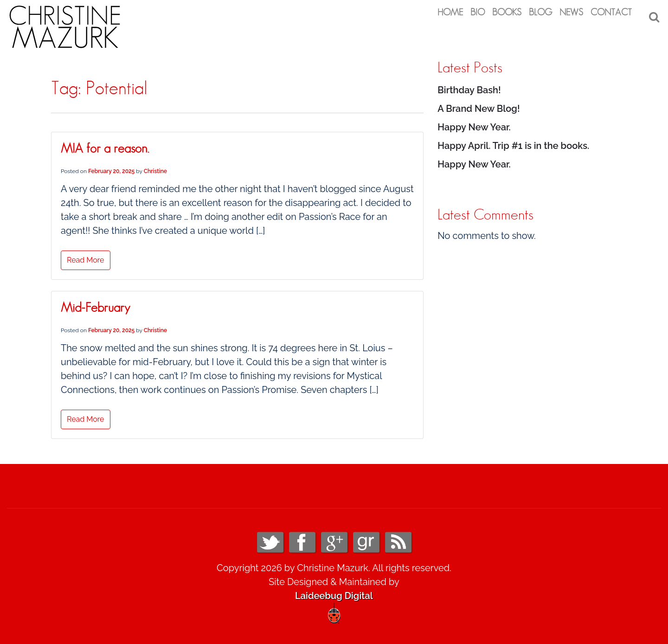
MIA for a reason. (105, 146)
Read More (86, 257)
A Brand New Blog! (479, 105)
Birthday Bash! (469, 86)
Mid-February (95, 305)
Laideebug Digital (334, 592)
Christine (155, 168)
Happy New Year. (474, 123)
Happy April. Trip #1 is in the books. (513, 142)
